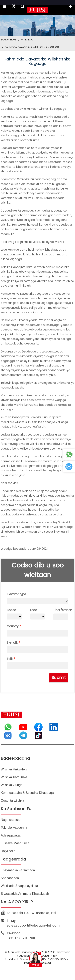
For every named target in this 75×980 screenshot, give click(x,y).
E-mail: (12, 643)
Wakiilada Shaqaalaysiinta (19, 886)
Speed (11, 610)
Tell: (10, 659)
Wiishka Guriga (12, 785)
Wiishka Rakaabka (14, 769)
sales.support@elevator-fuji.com (33, 923)
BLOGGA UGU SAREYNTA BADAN (50, 960)
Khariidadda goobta (17, 960)
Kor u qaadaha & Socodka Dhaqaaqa (27, 793)
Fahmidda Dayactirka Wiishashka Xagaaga (32, 47)
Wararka (27, 40)
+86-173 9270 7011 (21, 936)
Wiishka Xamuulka (14, 777)
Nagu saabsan (11, 820)
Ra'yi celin (8, 851)
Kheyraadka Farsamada (18, 870)
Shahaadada (10, 878)
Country (13, 626)
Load (34, 610)
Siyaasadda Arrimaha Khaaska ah (25, 894)
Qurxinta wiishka (12, 801)
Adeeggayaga (11, 835)
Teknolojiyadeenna (14, 828)
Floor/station (61, 610)
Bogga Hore (9, 40)
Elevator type (16, 594)
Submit (59, 678)
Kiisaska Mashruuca (15, 843)
